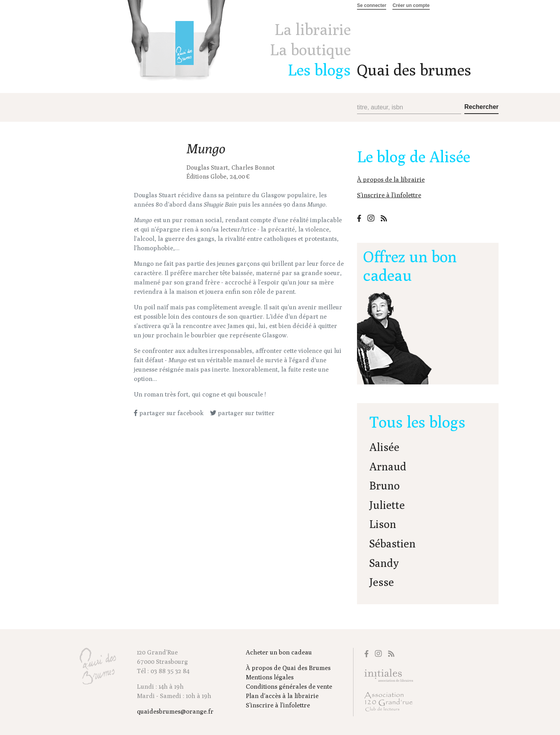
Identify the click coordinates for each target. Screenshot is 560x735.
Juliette (387, 505)
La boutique (310, 49)
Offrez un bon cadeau (410, 266)
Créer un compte (411, 5)
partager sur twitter (242, 413)
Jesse (382, 582)
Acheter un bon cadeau (279, 652)
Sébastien (393, 543)
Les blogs (319, 70)
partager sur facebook (169, 413)
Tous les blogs (417, 422)
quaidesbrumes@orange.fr (175, 711)
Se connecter (372, 5)
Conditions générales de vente (289, 687)
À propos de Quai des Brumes (288, 668)
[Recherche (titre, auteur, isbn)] (409, 108)
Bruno (385, 485)
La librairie (313, 29)
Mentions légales (270, 677)
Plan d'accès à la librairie (282, 696)
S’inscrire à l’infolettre (389, 195)
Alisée (384, 447)
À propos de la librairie (391, 180)
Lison (383, 524)
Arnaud (388, 466)
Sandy (384, 563)
